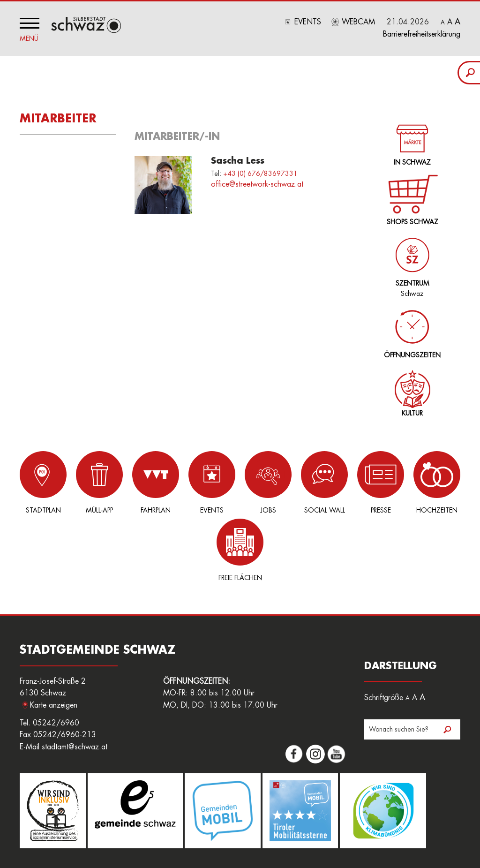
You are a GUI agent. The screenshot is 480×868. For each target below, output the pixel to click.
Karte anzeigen (54, 638)
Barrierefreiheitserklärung (422, 34)
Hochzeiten (394, 482)
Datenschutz (393, 824)
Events (308, 22)
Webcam (358, 22)
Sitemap (102, 835)
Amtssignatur (200, 824)
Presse (343, 482)
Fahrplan (137, 482)
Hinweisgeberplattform (258, 824)
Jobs (240, 482)
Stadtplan (35, 482)
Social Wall (291, 482)
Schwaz (410, 262)
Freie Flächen (445, 482)
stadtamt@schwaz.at (75, 679)
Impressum (353, 824)
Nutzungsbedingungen (52, 835)
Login (102, 824)
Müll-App (86, 482)
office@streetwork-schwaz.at (257, 184)
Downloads (314, 824)
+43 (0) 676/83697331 (260, 174)
